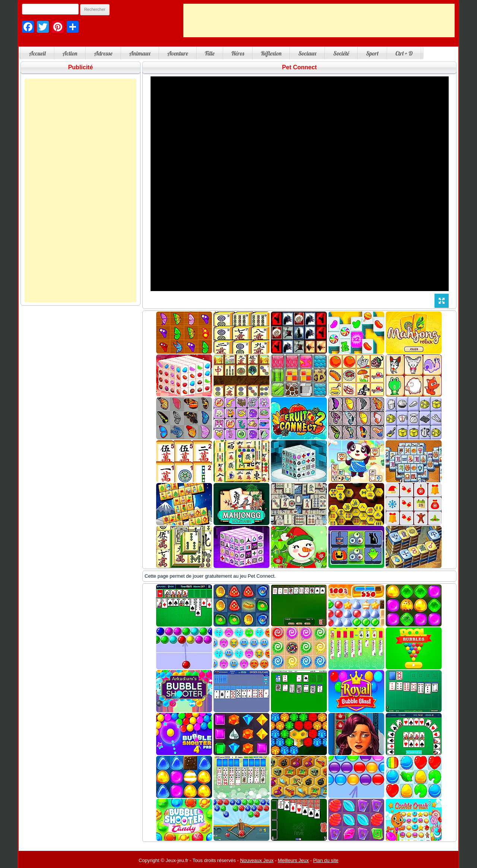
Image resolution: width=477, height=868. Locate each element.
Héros (238, 53)
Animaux (140, 53)
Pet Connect (299, 67)
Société (341, 53)
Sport (372, 53)
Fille (210, 53)
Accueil (37, 53)
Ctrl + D (404, 53)
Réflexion (271, 53)
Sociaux (307, 53)
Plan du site (326, 860)
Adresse (103, 53)
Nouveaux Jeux (257, 860)
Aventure (178, 53)
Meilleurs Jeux (293, 860)
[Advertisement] (319, 20)
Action (70, 53)
